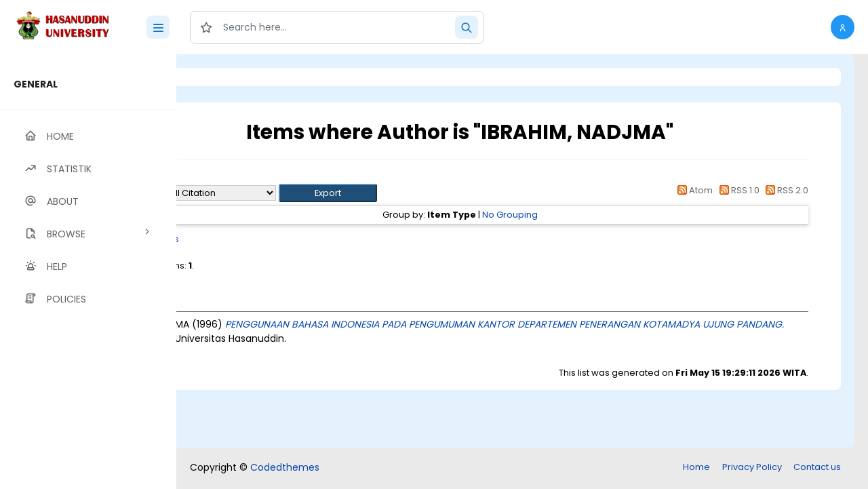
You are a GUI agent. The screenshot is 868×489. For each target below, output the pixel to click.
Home (696, 467)
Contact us (817, 467)
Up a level (250, 177)
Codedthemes (285, 467)
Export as (242, 193)
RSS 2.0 (785, 190)
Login (234, 77)
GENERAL (36, 84)
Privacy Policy (752, 467)
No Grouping (566, 215)
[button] (843, 27)
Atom (693, 190)
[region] (88, 272)
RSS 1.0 (737, 190)
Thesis (276, 239)
